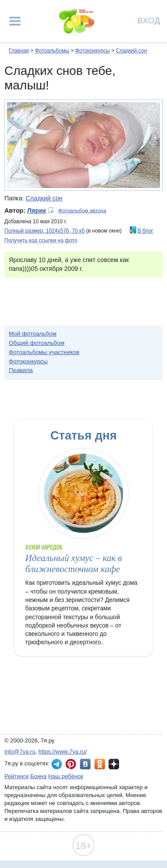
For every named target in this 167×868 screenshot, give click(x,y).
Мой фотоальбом (33, 334)
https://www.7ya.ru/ (63, 752)
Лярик (37, 211)
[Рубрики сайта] (15, 21)
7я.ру (114, 764)
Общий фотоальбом (36, 343)
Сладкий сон (131, 51)
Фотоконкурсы (93, 51)
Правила (21, 370)
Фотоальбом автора (82, 211)
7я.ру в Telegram (57, 764)
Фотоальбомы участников (44, 352)
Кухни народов (44, 547)
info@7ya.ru (20, 752)
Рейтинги (16, 776)
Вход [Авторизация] (149, 20)
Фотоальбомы (52, 51)
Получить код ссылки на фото (41, 240)
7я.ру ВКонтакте (85, 764)
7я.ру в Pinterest (71, 764)
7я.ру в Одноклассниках (100, 764)
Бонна (38, 776)
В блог (145, 231)
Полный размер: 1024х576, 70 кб (45, 231)
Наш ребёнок (66, 776)
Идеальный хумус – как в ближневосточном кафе (74, 563)
